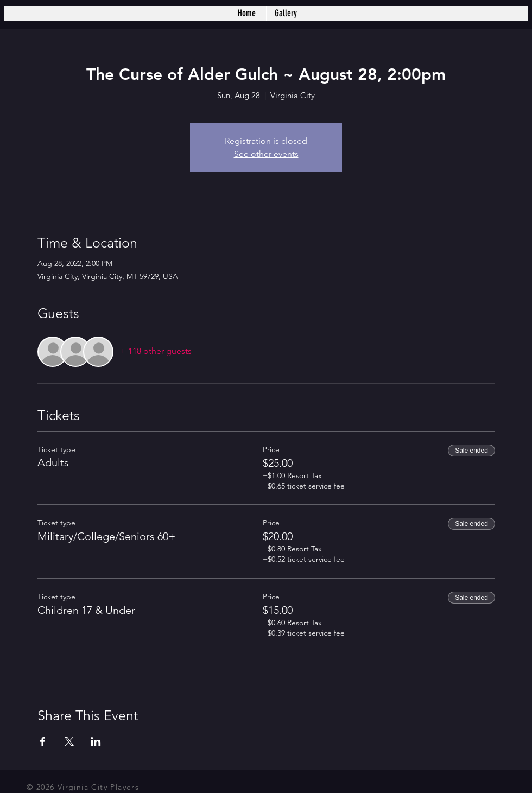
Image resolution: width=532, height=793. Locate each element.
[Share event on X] (69, 741)
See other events (266, 154)
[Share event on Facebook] (43, 741)
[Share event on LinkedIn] (96, 741)
